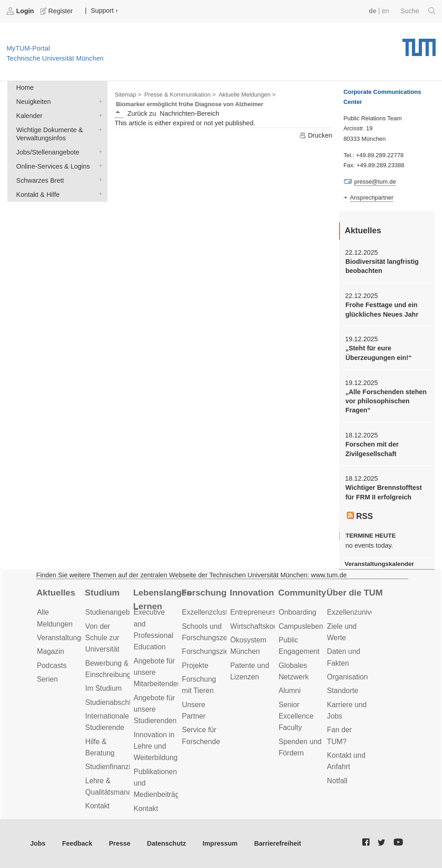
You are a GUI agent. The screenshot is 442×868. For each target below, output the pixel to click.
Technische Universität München (419, 44)
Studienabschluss (113, 702)
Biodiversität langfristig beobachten (382, 266)
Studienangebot (110, 612)
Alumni (289, 691)
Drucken (316, 135)
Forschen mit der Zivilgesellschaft (372, 449)
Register (57, 11)
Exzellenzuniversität (359, 612)
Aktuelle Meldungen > (247, 95)
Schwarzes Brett (98, 180)
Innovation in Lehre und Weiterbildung (156, 746)
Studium (102, 593)
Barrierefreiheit (278, 843)
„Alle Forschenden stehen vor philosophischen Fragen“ (386, 401)
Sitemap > (128, 95)
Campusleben (301, 626)
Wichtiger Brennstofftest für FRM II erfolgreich (384, 492)
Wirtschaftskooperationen (271, 626)
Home (25, 87)
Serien (47, 679)
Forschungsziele (208, 651)
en (385, 11)
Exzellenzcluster (208, 612)
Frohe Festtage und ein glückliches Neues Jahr (382, 309)
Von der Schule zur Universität (102, 638)
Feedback (77, 843)
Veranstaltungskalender (379, 564)
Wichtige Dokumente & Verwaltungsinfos (98, 129)
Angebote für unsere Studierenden (155, 709)
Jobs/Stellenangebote (98, 152)
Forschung (204, 593)
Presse (120, 843)
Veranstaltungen (63, 638)
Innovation (252, 593)
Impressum (220, 843)
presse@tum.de (375, 182)
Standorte (342, 691)
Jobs (38, 843)
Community (302, 593)
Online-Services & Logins (98, 166)
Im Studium (103, 688)
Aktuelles (56, 593)
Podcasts (52, 665)
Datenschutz (167, 843)
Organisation (347, 677)
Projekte (195, 665)
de (373, 11)
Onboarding (297, 612)
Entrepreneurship (258, 612)
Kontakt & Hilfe (98, 194)
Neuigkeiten (98, 101)
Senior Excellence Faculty (296, 716)
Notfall (337, 781)
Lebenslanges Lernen (162, 600)
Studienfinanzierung (117, 767)
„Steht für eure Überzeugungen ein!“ (379, 353)
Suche (418, 11)
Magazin (51, 651)
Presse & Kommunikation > (180, 95)
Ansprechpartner (372, 198)
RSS (360, 516)
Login (21, 11)
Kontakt (98, 806)
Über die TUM (354, 593)
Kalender (98, 115)
